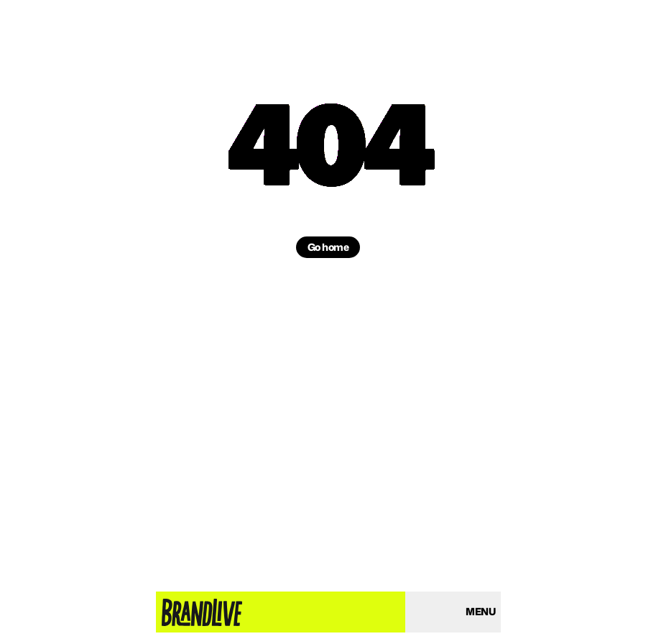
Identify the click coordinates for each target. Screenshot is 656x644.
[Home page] (202, 612)
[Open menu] (480, 612)
